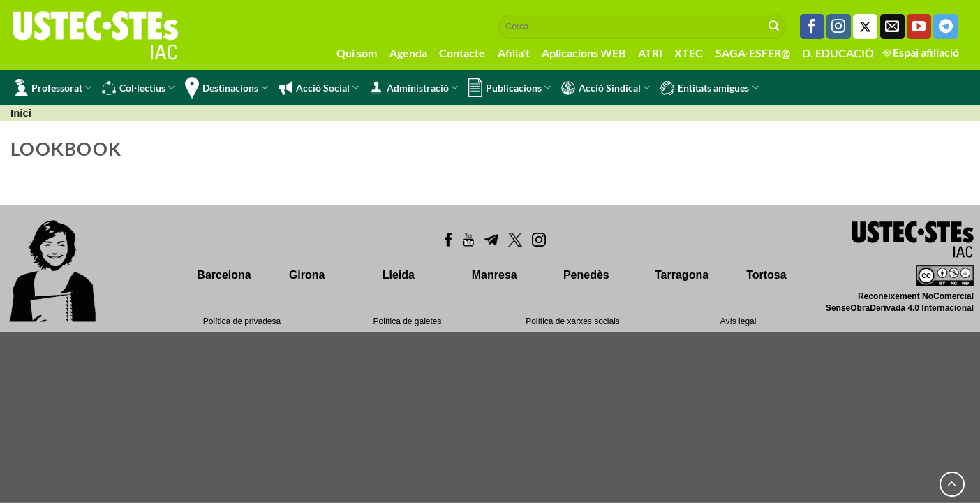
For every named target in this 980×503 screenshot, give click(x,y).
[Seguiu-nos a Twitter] (865, 27)
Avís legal (738, 321)
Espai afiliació (920, 52)
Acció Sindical (606, 88)
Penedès (586, 275)
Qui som (357, 53)
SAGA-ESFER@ (753, 53)
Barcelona (224, 275)
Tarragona (682, 275)
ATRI (650, 53)
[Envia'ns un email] (892, 27)
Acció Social (319, 88)
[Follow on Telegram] (945, 27)
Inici (21, 113)
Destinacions (226, 88)
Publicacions (510, 88)
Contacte (462, 53)
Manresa (495, 275)
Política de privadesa (242, 321)
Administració (414, 88)
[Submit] (774, 27)
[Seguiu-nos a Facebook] (812, 27)
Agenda (408, 53)
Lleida (399, 275)
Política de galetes (407, 321)
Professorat (53, 88)
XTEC (689, 53)
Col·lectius (138, 88)
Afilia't (514, 53)
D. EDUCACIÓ (838, 53)
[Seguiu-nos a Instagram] (839, 27)
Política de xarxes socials (573, 321)
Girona (307, 275)
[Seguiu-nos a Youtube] (919, 27)
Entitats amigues (709, 88)
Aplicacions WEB (584, 53)
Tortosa (766, 275)
